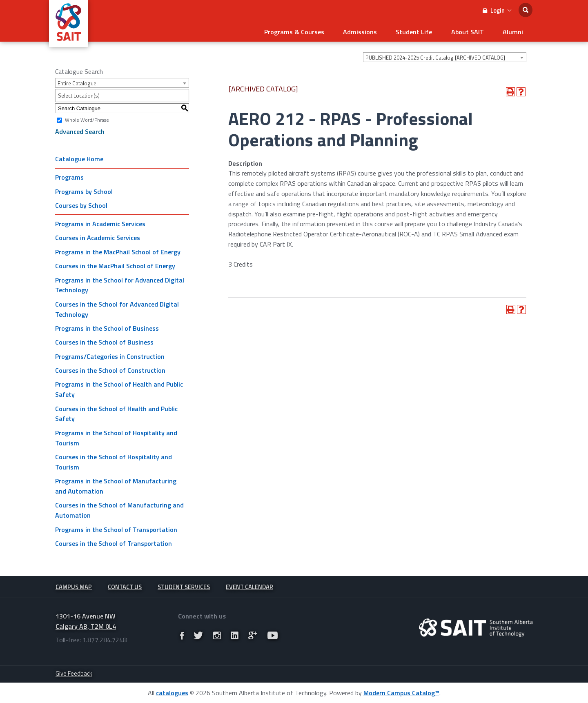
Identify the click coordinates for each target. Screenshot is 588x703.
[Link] (182, 635)
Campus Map (74, 586)
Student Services (184, 586)
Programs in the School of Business (107, 327)
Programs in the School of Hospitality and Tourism (116, 437)
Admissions (369, 31)
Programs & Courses (306, 31)
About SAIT (471, 31)
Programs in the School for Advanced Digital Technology (120, 284)
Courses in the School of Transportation (114, 542)
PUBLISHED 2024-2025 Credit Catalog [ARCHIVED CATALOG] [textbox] (435, 56)
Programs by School (84, 190)
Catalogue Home (79, 158)
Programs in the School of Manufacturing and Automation (116, 485)
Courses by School (81, 204)
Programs (69, 176)
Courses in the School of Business (104, 341)
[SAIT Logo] (68, 42)
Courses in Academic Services (98, 236)
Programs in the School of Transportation (116, 528)
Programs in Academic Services (100, 222)
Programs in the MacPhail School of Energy (118, 251)
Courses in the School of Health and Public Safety (116, 413)
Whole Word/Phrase (87, 119)
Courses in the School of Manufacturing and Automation (119, 509)
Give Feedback (74, 673)
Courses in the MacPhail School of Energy (115, 265)
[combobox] (445, 56)
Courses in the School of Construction (110, 369)
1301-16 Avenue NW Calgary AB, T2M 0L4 (86, 621)
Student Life (420, 31)
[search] (526, 10)
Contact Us (125, 586)
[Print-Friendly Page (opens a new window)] (510, 91)
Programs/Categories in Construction (110, 355)
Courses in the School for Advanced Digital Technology (117, 308)
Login (497, 10)
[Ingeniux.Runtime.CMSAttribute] (476, 627)
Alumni (514, 31)
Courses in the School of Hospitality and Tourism (114, 461)
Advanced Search (80, 130)
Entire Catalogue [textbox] (77, 82)
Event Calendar (249, 586)
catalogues (172, 692)
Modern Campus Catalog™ (401, 692)
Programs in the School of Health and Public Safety (119, 388)
